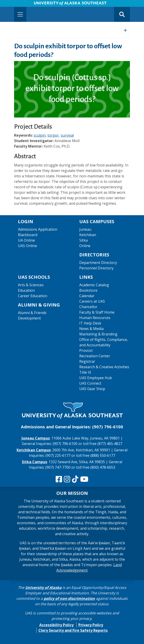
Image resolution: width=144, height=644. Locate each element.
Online (85, 246)
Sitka (83, 240)
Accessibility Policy (56, 625)
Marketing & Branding (98, 334)
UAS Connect (90, 383)
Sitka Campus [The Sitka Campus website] (34, 462)
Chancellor (88, 307)
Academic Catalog (94, 285)
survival (67, 135)
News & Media (91, 329)
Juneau (85, 229)
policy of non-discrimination (69, 598)
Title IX (85, 372)
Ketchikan (88, 235)
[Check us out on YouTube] (84, 479)
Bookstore (88, 290)
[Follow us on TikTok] (75, 479)
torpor (53, 135)
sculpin (40, 135)
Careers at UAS (92, 301)
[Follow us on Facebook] (59, 479)
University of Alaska (43, 588)
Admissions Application (38, 229)
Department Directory (98, 263)
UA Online (26, 240)
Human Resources (95, 318)
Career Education (33, 296)
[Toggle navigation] (20, 14)
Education (26, 290)
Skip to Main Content (21, 5)
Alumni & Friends (32, 313)
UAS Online (27, 246)
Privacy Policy (91, 625)
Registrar (87, 361)
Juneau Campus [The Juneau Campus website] (36, 438)
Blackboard (28, 235)
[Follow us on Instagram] (67, 479)
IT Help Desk (90, 323)
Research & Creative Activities (104, 367)
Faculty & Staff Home (97, 312)
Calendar (87, 296)
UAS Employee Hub (96, 378)
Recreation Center (95, 356)
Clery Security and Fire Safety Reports (73, 630)
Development (29, 318)
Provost (86, 350)
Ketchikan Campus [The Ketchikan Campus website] (34, 450)
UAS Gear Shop (92, 389)
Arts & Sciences (31, 285)
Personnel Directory (96, 268)
